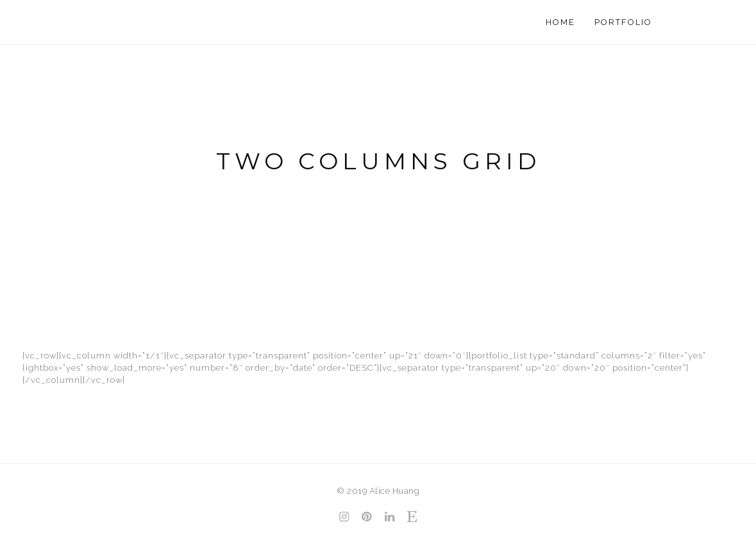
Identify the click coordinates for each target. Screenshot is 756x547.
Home (560, 22)
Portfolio (623, 22)
